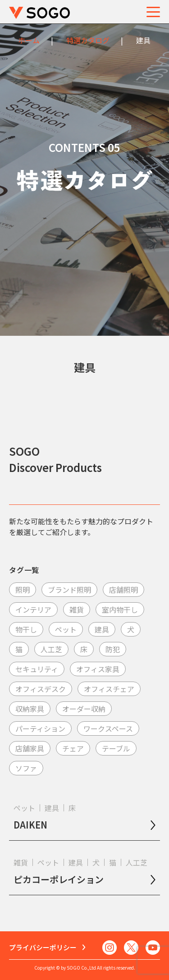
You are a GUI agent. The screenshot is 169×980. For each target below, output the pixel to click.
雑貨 (77, 609)
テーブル (116, 748)
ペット (66, 629)
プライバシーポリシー (43, 947)
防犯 (113, 649)
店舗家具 (30, 748)
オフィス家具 (98, 669)
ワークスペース (108, 728)
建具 (102, 629)
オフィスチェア (109, 689)
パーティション (40, 728)
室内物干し (120, 609)
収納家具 (30, 709)
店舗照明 (123, 590)
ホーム (29, 40)
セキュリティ (37, 669)
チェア (73, 748)
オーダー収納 (84, 709)
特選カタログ (88, 40)
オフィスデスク (41, 689)
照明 (23, 590)
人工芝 (51, 649)
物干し (26, 629)
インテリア (33, 609)
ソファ (26, 768)
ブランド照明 (69, 590)
